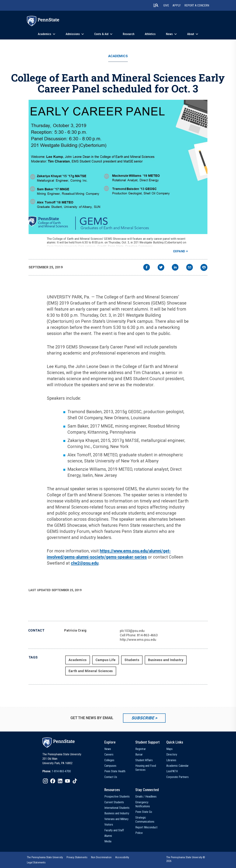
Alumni (108, 836)
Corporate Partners (177, 777)
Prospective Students (117, 797)
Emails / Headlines (146, 797)
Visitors (109, 825)
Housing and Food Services (146, 768)
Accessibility (122, 857)
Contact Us (111, 777)
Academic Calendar (177, 766)
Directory (172, 754)
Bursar (139, 754)
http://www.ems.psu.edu (138, 640)
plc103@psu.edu (132, 631)
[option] (57, 771)
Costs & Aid (101, 34)
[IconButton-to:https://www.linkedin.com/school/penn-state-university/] (60, 781)
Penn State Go (144, 812)
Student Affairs (144, 760)
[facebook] (147, 268)
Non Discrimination (101, 857)
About (191, 34)
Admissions (73, 34)
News (169, 34)
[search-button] (156, 5)
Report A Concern (197, 5)
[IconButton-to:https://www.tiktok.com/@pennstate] (75, 781)
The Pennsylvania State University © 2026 (186, 859)
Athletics (150, 34)
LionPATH (172, 771)
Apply (177, 5)
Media (108, 841)
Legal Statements (36, 862)
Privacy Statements (77, 857)
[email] (190, 268)
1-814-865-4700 (61, 771)
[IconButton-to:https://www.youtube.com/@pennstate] (67, 781)
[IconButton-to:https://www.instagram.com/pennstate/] (45, 781)
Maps (169, 749)
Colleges (109, 760)
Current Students (114, 802)
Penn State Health (115, 771)
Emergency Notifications (143, 804)
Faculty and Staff (114, 830)
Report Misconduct (146, 827)
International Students (117, 808)
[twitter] (161, 268)
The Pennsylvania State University (45, 857)
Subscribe (143, 718)
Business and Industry (166, 660)
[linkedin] (175, 268)
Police (139, 833)
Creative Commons (139, 246)
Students (132, 660)
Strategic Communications (145, 820)
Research (129, 34)
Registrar (141, 749)
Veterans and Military (116, 819)
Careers (109, 754)
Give (166, 5)
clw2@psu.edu (85, 563)
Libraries (171, 760)
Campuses (110, 766)
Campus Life (106, 660)
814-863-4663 (147, 635)
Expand (179, 251)
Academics (45, 34)
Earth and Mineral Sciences (91, 671)
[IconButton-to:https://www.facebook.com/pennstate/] (53, 781)
